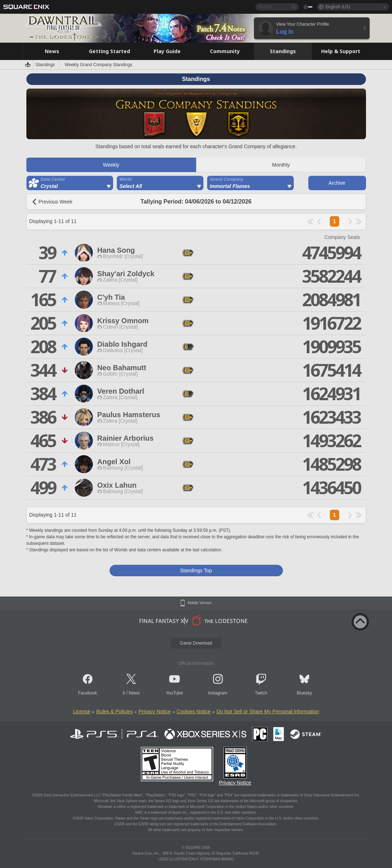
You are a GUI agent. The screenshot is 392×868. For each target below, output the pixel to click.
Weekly (111, 165)
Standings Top (196, 570)
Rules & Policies (114, 711)
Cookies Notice (194, 711)
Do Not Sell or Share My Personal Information (268, 711)
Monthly (281, 165)
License (82, 711)
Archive (337, 183)
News (134, 693)
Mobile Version (200, 603)
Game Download (196, 643)
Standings (45, 65)
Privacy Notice (154, 711)
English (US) (338, 7)
